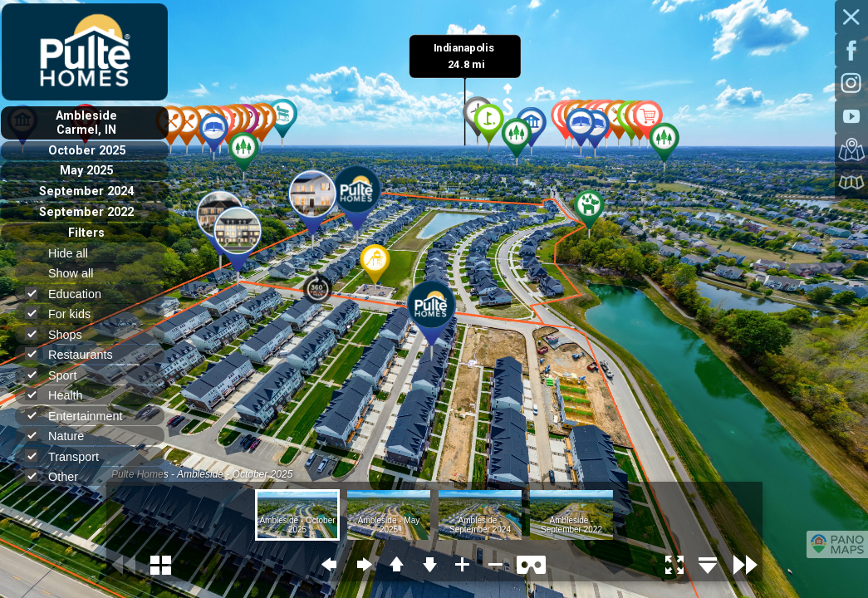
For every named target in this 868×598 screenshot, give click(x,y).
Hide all (75, 253)
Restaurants (76, 354)
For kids (65, 314)
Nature (61, 436)
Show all (78, 273)
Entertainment (81, 416)
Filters (86, 233)
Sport (58, 375)
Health (61, 395)
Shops (61, 334)
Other (59, 476)
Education (70, 294)
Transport (69, 456)
